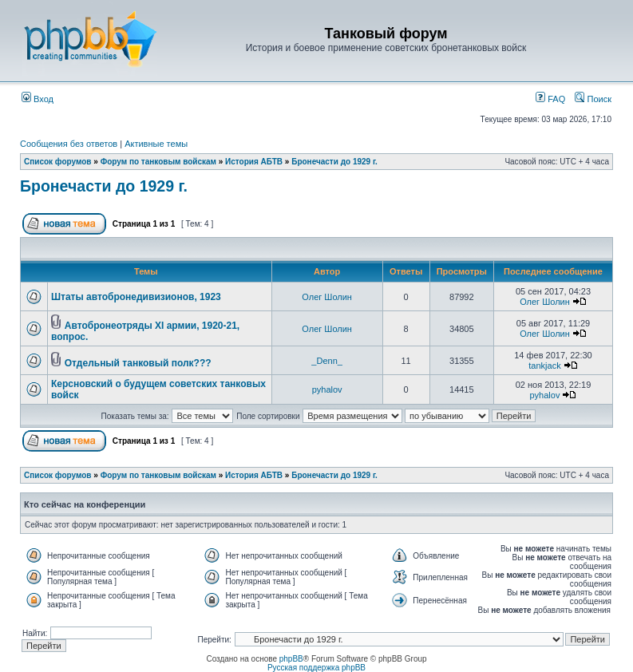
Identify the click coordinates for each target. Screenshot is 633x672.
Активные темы (156, 144)
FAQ (550, 99)
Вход (38, 99)
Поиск (593, 99)
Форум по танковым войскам (158, 162)
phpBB (291, 659)
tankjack (544, 366)
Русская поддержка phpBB (316, 668)
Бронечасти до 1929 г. (334, 162)
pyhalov (327, 389)
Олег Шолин (327, 297)
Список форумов (58, 162)
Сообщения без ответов (69, 144)
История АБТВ (254, 162)
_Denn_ (327, 361)
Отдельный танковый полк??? (138, 363)
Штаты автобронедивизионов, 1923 (136, 297)
